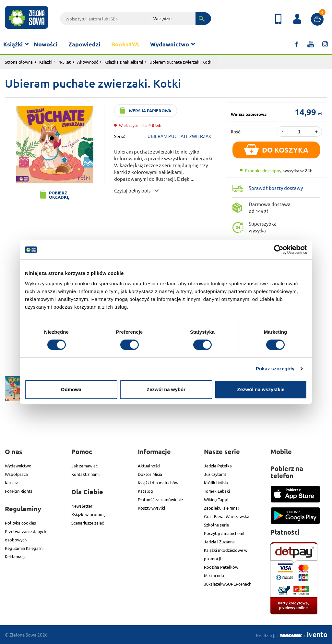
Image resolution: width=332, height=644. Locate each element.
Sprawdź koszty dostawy (276, 188)
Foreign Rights (19, 491)
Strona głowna (19, 62)
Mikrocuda (214, 575)
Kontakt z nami (85, 474)
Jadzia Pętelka (218, 466)
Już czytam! (215, 474)
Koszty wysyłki (151, 508)
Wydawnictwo (170, 44)
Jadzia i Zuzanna (219, 542)
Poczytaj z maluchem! (224, 533)
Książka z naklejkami (124, 62)
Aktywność (88, 62)
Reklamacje (16, 557)
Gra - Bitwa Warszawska (227, 516)
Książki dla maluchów (158, 483)
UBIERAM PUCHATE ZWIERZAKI (180, 136)
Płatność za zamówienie (160, 499)
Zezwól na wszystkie (261, 389)
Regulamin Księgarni (24, 548)
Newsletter (82, 506)
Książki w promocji (89, 514)
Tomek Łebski (217, 491)
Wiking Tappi (216, 499)
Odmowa (71, 389)
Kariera (12, 483)
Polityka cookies (20, 523)
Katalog (145, 491)
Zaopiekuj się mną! (221, 508)
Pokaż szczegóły (275, 369)
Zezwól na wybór (166, 389)
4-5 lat (65, 62)
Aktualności (149, 466)
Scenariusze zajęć (88, 523)
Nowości (46, 44)
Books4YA (125, 44)
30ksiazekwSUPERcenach (228, 584)
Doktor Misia (150, 474)
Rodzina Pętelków (221, 567)
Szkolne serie (216, 525)
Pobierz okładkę (59, 195)
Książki (13, 44)
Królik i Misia (216, 483)
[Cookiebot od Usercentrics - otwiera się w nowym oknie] (279, 250)
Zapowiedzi (84, 44)
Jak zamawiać (84, 466)
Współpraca (16, 474)
